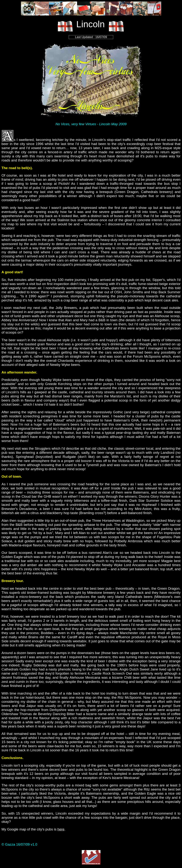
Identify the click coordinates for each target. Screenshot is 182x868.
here (61, 829)
